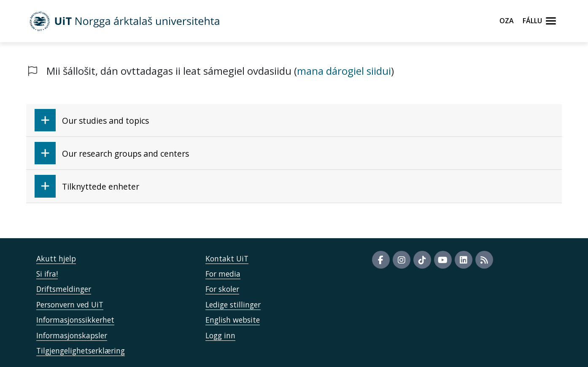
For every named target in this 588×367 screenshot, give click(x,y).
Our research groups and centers (112, 153)
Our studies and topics (92, 120)
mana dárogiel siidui (344, 71)
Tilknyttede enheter (87, 186)
